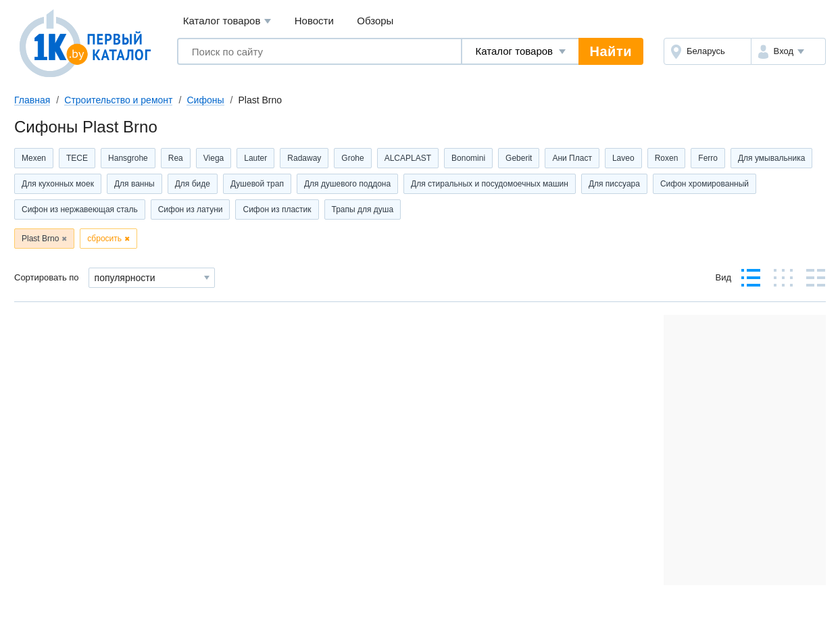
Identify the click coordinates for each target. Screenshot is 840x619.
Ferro (708, 158)
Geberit (519, 158)
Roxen (667, 158)
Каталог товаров (227, 21)
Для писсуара (614, 184)
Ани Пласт (572, 158)
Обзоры (375, 21)
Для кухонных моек (58, 184)
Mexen (34, 158)
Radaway (304, 158)
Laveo (623, 158)
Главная (32, 100)
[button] (788, 51)
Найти (611, 51)
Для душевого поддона (347, 184)
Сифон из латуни (191, 209)
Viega (214, 158)
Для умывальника (771, 158)
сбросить (104, 239)
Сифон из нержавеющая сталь (80, 209)
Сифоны (205, 100)
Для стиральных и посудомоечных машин (490, 184)
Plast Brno (40, 239)
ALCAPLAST (408, 158)
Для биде (193, 184)
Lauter (255, 158)
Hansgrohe (128, 158)
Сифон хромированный (705, 184)
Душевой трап (257, 184)
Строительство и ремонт (118, 100)
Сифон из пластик (277, 209)
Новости (314, 21)
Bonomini (468, 158)
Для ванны (134, 184)
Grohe (352, 158)
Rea (176, 158)
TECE (77, 158)
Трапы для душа (363, 209)
